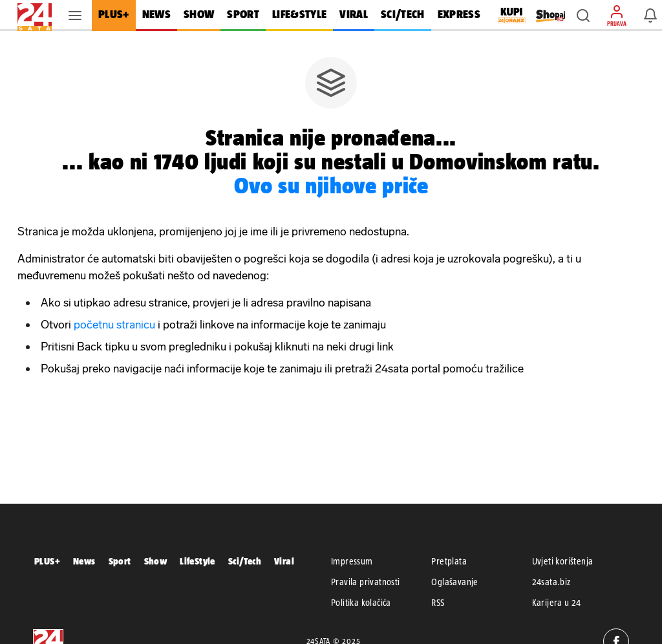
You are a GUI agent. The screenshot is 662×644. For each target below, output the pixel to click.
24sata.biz (551, 582)
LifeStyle (198, 561)
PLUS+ (47, 561)
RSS (438, 603)
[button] (583, 16)
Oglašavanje (454, 582)
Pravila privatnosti (366, 582)
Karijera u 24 (557, 603)
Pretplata (449, 561)
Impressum (352, 561)
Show (156, 561)
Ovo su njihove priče (331, 185)
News (84, 561)
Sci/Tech (245, 561)
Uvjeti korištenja (563, 561)
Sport (120, 561)
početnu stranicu (114, 325)
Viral (284, 561)
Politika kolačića (361, 603)
